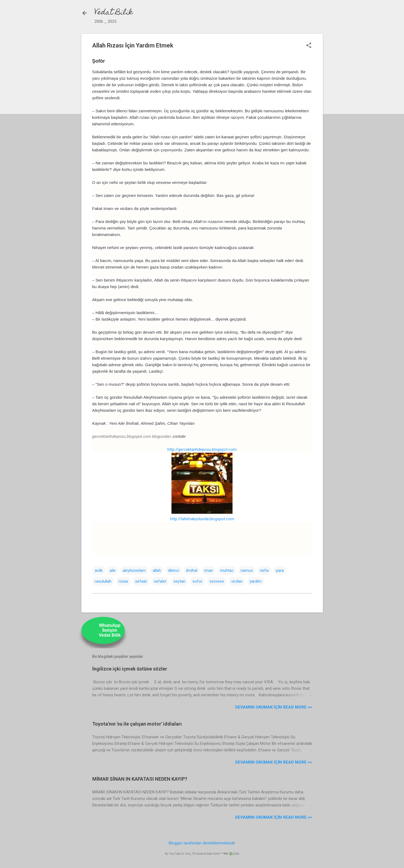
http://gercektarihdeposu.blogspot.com (202, 449)
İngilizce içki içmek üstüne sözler (130, 669)
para (280, 570)
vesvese (217, 581)
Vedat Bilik (114, 13)
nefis (264, 570)
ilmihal (192, 570)
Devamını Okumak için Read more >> (274, 707)
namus (247, 570)
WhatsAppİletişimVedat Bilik (110, 630)
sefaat (141, 581)
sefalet (160, 581)
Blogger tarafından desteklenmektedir (202, 843)
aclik (99, 570)
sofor (197, 581)
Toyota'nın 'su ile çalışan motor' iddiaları (137, 724)
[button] (309, 46)
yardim (256, 581)
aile (113, 570)
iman (209, 570)
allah (157, 570)
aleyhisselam (134, 570)
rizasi (123, 581)
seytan (179, 581)
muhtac (227, 570)
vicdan (237, 581)
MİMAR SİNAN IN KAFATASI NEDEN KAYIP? (140, 779)
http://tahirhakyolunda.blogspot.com (202, 519)
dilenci (174, 570)
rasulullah (103, 581)
